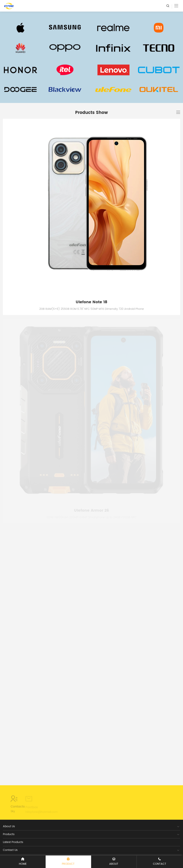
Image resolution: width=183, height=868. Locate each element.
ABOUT (114, 862)
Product (68, 862)
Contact (160, 862)
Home (23, 862)
